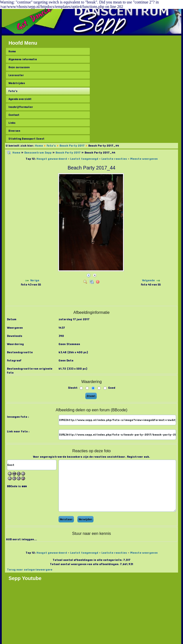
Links (12, 123)
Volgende (148, 280)
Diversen (14, 131)
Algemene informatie (23, 59)
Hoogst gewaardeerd (52, 159)
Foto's (13, 91)
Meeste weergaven (144, 159)
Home (12, 51)
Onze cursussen (19, 67)
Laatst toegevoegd (84, 159)
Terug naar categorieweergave (30, 570)
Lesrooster (16, 75)
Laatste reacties (114, 159)
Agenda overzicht (20, 99)
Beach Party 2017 (72, 146)
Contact (14, 115)
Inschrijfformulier (21, 107)
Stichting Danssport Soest (26, 139)
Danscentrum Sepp (38, 153)
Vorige (35, 280)
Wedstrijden (17, 83)
